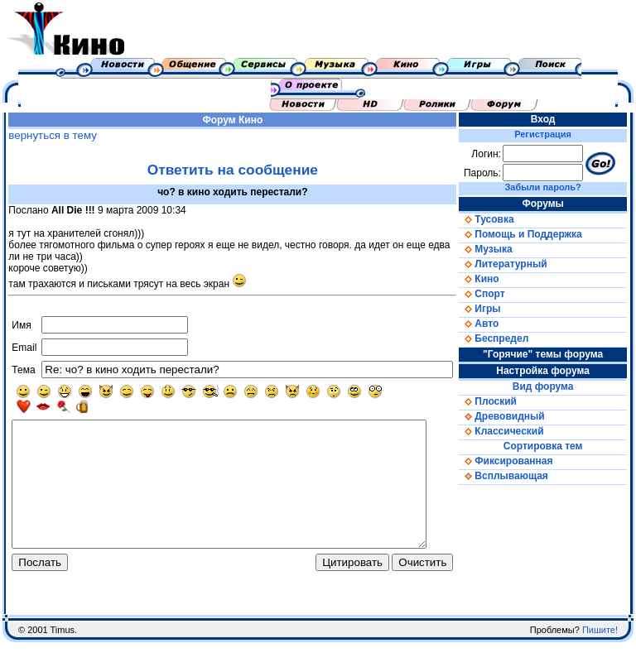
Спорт (499, 294)
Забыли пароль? (555, 187)
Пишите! (600, 660)
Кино (258, 120)
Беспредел (511, 338)
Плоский (505, 401)
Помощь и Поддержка (537, 234)
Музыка (503, 249)
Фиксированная (523, 461)
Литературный (520, 264)
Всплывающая (521, 476)
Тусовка (503, 219)
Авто (496, 324)
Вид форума (555, 386)
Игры (497, 309)
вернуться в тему (48, 135)
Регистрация (554, 134)
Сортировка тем (555, 446)
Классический (518, 431)
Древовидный (519, 416)
